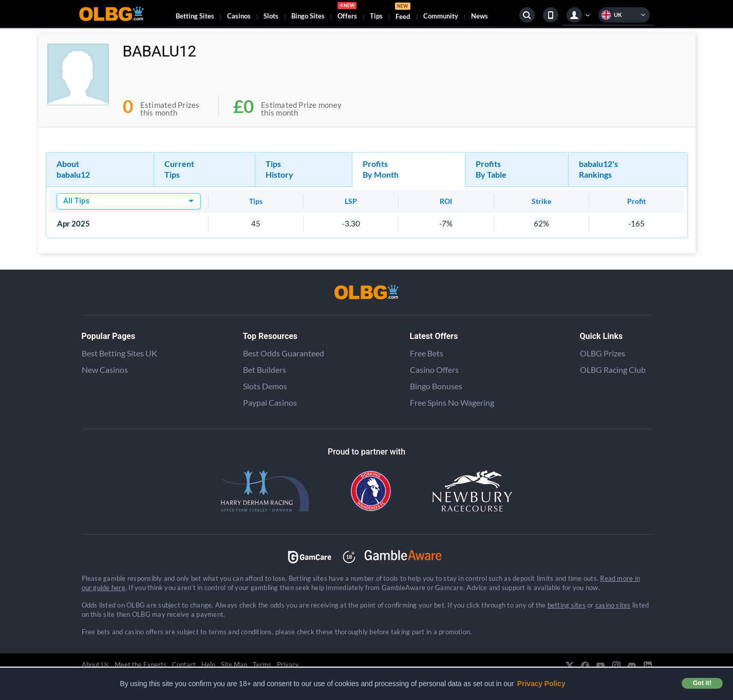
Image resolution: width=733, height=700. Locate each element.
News (480, 16)
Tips (376, 16)
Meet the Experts (140, 665)
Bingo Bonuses (436, 386)
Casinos (239, 16)
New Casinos (105, 370)
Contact (184, 665)
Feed (403, 13)
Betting (195, 16)
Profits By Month (381, 169)
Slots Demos (265, 386)
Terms (262, 665)
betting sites (567, 605)
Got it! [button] (702, 683)
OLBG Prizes (603, 353)
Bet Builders (265, 370)
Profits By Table (491, 169)
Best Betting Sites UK (119, 353)
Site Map (234, 665)
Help (208, 665)
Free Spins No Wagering (452, 402)
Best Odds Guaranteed (284, 353)
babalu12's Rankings (598, 169)
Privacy (288, 665)
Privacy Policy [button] (541, 684)
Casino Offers (434, 370)
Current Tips (179, 169)
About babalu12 (73, 169)
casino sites (613, 605)
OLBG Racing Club (613, 370)
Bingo (308, 16)
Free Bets (427, 353)
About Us (95, 665)
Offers (347, 12)
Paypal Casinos (270, 402)
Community (441, 16)
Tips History (279, 169)
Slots (271, 16)
